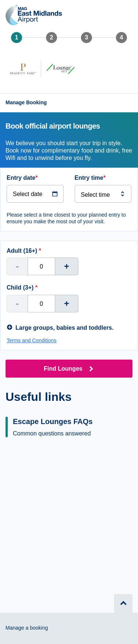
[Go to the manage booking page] (28, 103)
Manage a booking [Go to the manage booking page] (27, 628)
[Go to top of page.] (123, 603)
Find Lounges (63, 369)
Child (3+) (22, 288)
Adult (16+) (24, 251)
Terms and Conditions (31, 340)
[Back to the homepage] (34, 16)
